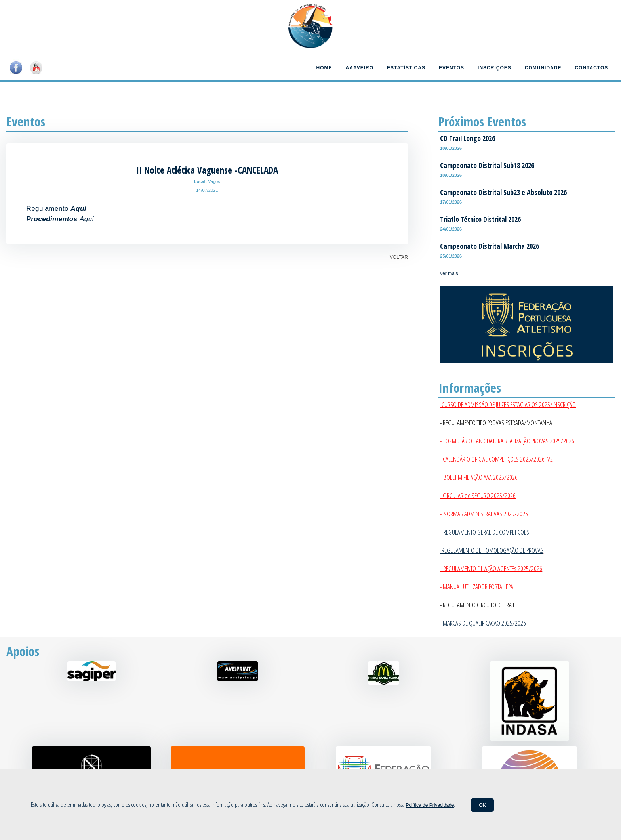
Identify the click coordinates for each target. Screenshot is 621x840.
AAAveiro (360, 68)
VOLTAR (399, 257)
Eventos (451, 68)
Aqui (87, 219)
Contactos (591, 68)
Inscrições (494, 68)
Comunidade (543, 68)
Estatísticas (406, 68)
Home (324, 68)
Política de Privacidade (430, 805)
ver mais (449, 273)
